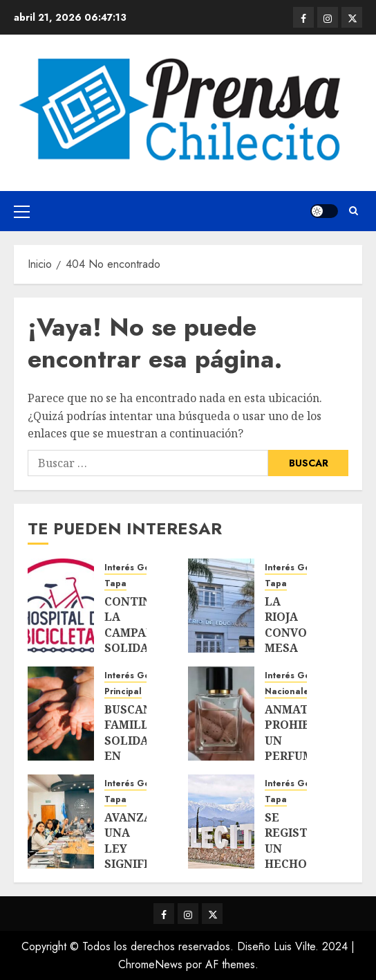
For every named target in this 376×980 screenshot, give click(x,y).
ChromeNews (150, 964)
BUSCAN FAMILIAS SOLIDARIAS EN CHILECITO (140, 741)
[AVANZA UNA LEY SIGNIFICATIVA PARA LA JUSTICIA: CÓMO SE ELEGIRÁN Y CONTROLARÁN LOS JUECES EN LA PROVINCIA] (61, 822)
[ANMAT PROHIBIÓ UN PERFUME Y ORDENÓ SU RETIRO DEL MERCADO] (221, 714)
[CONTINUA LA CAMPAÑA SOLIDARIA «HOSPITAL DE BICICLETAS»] (61, 606)
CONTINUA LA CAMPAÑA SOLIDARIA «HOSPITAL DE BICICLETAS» (142, 648)
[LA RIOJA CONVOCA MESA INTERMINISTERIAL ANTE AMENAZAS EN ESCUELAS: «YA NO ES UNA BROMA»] (221, 606)
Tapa (115, 584)
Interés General (139, 568)
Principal (123, 692)
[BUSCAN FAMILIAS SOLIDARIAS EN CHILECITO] (61, 714)
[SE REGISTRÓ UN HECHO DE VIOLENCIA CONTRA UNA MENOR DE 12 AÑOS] (221, 822)
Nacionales (289, 692)
